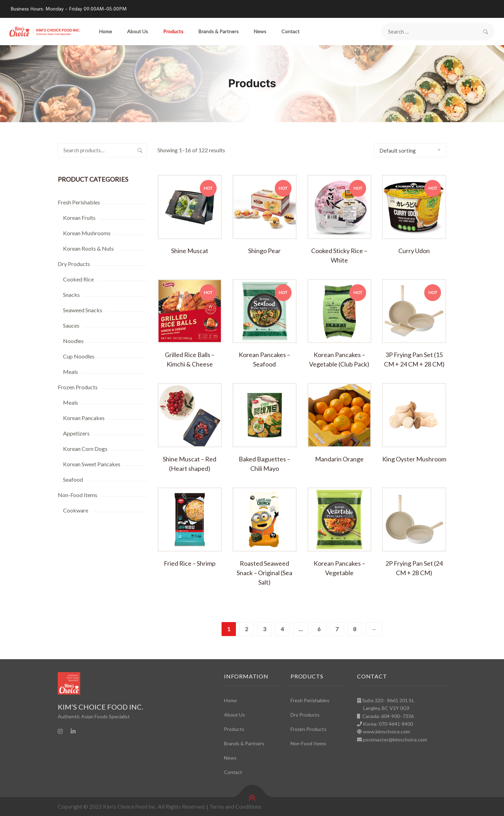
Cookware (76, 510)
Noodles (73, 341)
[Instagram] (60, 731)
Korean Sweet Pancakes (92, 464)
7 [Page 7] (337, 629)
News (260, 31)
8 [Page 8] (355, 629)
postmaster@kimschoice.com (395, 740)
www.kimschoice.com (386, 731)
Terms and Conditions (235, 806)
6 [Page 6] (319, 629)
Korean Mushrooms (87, 233)
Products (173, 31)
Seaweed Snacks (83, 310)
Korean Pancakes (84, 418)
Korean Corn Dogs (85, 449)
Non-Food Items (78, 495)
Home (106, 31)
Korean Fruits (79, 218)
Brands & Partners (219, 31)
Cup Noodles (79, 356)
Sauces (71, 325)
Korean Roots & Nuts (88, 248)
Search (140, 150)
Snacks (71, 295)
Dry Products (74, 264)
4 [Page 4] (282, 629)
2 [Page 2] (247, 629)
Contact (290, 31)
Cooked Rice (78, 279)
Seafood (73, 479)
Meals (71, 372)
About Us (138, 31)
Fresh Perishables (79, 202)
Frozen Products (78, 387)
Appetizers (76, 433)
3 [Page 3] (264, 629)
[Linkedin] (73, 731)
